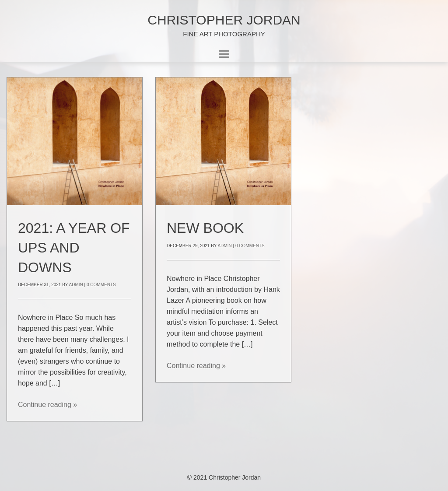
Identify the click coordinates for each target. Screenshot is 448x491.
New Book (205, 228)
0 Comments (101, 285)
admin (76, 285)
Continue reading (47, 405)
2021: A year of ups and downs (74, 248)
